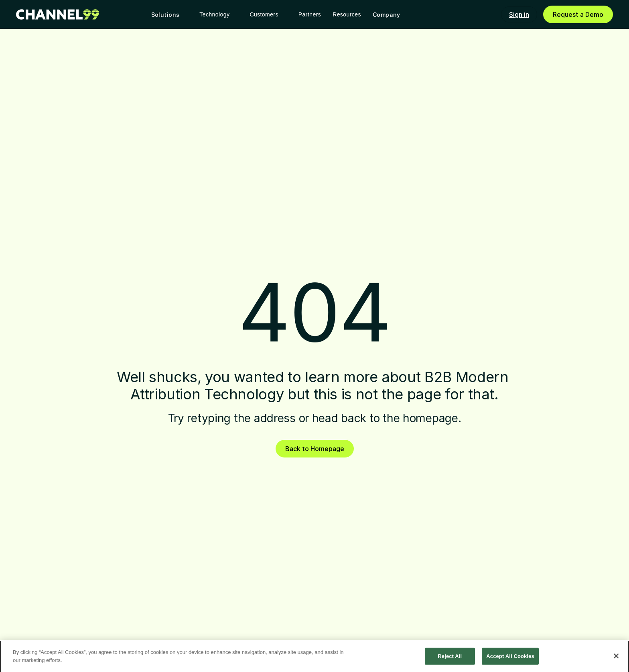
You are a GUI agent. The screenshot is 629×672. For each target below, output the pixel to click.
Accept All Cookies (510, 658)
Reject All (450, 658)
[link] (58, 14)
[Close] (616, 658)
